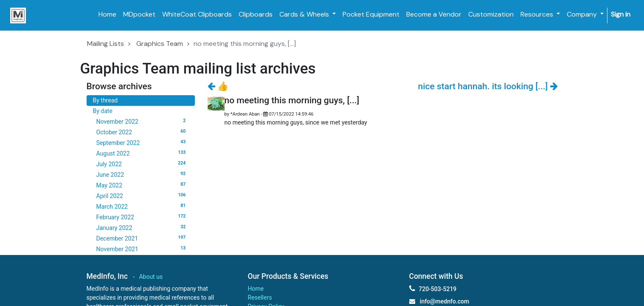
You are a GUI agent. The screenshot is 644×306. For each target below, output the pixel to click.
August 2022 (142, 153)
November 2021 (142, 249)
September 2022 (142, 142)
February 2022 (142, 217)
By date (103, 111)
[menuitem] (107, 14)
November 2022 (142, 121)
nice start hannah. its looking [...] (488, 86)
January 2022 (142, 227)
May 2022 (142, 185)
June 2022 (142, 174)
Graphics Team (160, 44)
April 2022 (142, 195)
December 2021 (142, 238)
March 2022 (142, 206)
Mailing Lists (105, 44)
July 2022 (142, 164)
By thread (105, 100)
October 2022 (142, 132)
